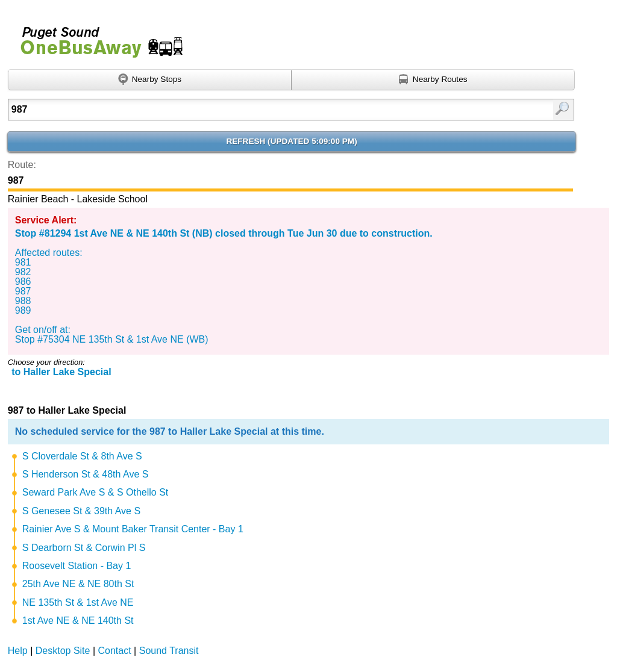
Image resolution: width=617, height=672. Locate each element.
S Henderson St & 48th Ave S (86, 474)
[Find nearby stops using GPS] (150, 80)
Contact (115, 651)
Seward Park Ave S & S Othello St (96, 492)
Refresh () (291, 141)
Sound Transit (169, 651)
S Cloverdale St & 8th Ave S (82, 456)
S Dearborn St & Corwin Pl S (84, 548)
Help (18, 651)
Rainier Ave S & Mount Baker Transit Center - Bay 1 (133, 529)
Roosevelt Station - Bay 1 (77, 566)
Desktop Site (63, 651)
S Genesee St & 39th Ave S (81, 511)
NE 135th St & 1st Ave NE (78, 602)
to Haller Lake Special (61, 372)
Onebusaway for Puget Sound (96, 37)
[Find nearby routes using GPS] (433, 80)
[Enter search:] (251, 110)
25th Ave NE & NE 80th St (78, 584)
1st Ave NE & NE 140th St (78, 621)
